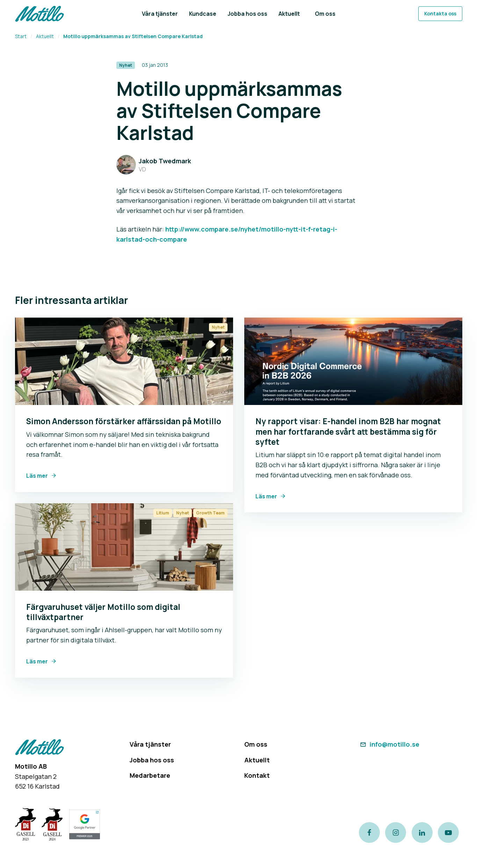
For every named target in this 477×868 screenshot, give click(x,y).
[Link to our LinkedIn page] (422, 832)
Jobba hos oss (152, 760)
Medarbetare (150, 775)
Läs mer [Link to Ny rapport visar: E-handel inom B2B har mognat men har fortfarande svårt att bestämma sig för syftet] (266, 496)
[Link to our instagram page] (396, 832)
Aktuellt (45, 36)
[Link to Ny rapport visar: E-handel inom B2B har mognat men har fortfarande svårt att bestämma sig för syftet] (353, 361)
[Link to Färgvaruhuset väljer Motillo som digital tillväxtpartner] (124, 547)
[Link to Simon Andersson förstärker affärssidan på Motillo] (124, 361)
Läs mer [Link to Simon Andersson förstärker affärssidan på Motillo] (37, 476)
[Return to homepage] (39, 14)
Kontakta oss (440, 13)
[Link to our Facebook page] (369, 832)
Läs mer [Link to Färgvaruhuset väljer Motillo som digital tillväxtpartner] (37, 661)
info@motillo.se (389, 744)
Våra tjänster (150, 744)
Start (21, 36)
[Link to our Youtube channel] (449, 832)
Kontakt (257, 775)
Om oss (256, 744)
